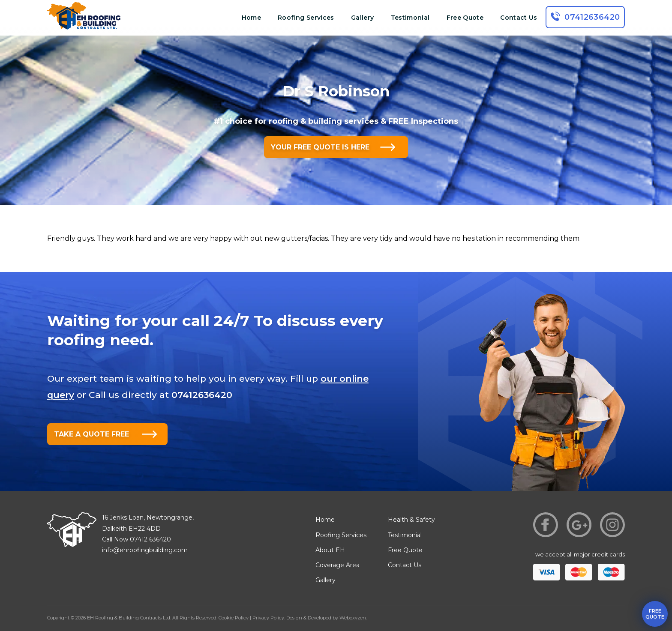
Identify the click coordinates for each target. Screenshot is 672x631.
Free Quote (465, 18)
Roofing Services (306, 18)
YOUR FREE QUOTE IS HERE (320, 147)
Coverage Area (337, 565)
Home (251, 18)
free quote (655, 614)
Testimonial (410, 18)
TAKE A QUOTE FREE (91, 434)
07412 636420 (150, 539)
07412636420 (592, 17)
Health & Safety (411, 520)
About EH (330, 550)
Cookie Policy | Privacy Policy (251, 618)
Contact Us (519, 18)
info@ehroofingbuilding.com (145, 550)
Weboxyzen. (353, 618)
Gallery (362, 18)
